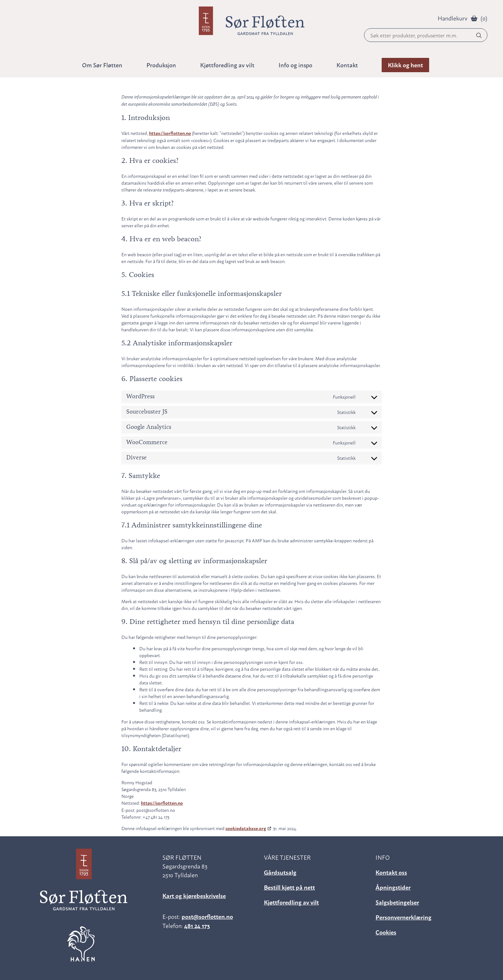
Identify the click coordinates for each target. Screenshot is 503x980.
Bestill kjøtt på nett (289, 887)
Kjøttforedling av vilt (291, 902)
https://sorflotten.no (170, 133)
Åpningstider (393, 887)
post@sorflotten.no (207, 916)
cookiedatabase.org (246, 828)
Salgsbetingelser (397, 902)
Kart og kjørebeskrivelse (194, 895)
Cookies (386, 932)
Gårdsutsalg (280, 872)
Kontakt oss (391, 872)
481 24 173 (197, 925)
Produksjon (161, 65)
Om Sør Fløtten (102, 65)
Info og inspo (295, 65)
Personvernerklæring (403, 917)
